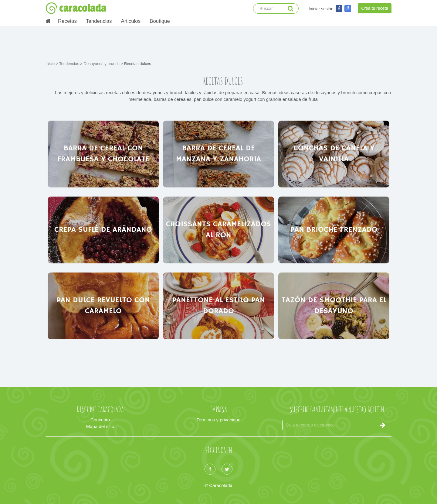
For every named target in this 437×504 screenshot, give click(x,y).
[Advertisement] (218, 43)
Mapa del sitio (100, 426)
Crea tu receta (375, 8)
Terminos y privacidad (218, 420)
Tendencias (99, 21)
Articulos (131, 21)
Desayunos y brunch (102, 64)
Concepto (100, 420)
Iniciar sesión (321, 9)
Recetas (67, 21)
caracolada (76, 8)
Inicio (51, 64)
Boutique (160, 21)
